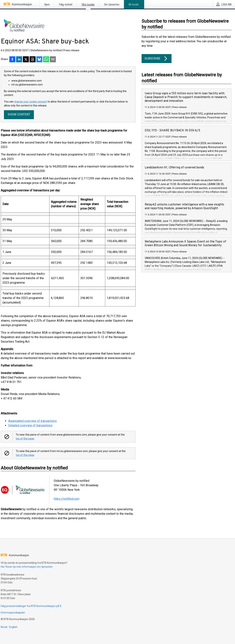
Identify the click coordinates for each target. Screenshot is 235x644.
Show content (19, 114)
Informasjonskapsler (13, 613)
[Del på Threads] (33, 60)
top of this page (25, 439)
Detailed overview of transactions (30, 425)
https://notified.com (67, 499)
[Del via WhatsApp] (46, 60)
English (13, 627)
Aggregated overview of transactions (32, 421)
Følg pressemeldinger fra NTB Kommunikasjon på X (31, 606)
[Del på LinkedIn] (19, 60)
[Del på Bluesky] (39, 60)
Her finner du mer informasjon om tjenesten (27, 567)
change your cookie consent (31, 102)
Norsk (4, 627)
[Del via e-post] (53, 60)
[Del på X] (26, 60)
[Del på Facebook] (12, 60)
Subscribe (157, 59)
